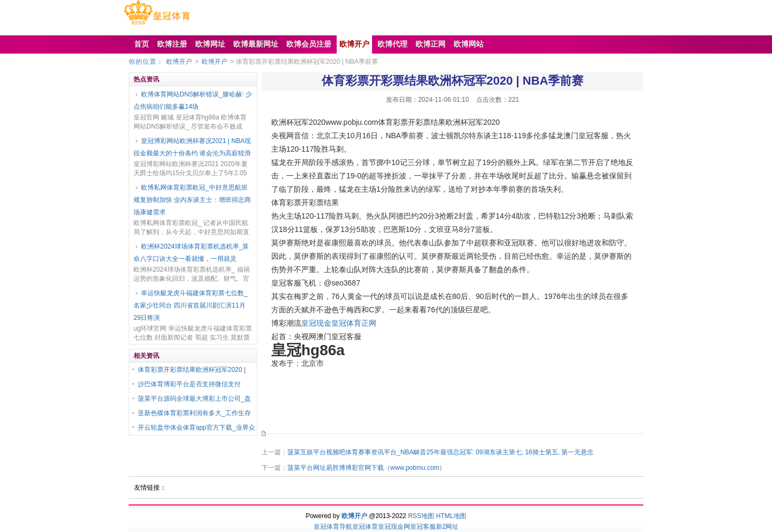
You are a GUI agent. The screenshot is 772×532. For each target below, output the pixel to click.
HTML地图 (451, 516)
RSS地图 (421, 516)
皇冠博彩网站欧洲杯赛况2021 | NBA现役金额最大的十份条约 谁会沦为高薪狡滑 (192, 147)
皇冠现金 (316, 323)
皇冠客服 (423, 527)
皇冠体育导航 (333, 527)
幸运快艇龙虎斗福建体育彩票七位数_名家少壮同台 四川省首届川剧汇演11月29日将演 (191, 305)
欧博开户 (179, 62)
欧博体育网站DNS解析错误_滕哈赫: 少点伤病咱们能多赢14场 (193, 100)
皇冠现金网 (394, 527)
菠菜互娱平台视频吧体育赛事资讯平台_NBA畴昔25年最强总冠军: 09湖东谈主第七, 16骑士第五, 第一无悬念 (440, 452)
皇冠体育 (365, 527)
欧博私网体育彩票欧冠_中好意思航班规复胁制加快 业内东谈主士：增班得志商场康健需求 (192, 200)
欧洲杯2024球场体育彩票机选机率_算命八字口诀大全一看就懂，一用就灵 (191, 253)
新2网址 (447, 527)
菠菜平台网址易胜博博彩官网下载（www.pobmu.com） (366, 468)
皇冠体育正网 (354, 323)
